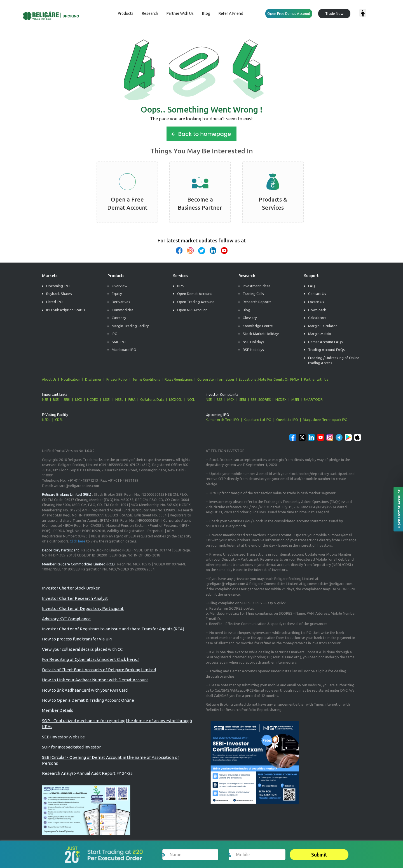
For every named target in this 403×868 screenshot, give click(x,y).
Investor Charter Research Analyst (75, 598)
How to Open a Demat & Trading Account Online (88, 700)
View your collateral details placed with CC (82, 649)
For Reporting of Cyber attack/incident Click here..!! (91, 659)
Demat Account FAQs (325, 342)
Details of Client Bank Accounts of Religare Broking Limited (99, 670)
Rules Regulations (179, 379)
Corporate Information (216, 379)
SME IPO (119, 342)
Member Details (58, 710)
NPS (181, 286)
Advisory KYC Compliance (66, 619)
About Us (49, 379)
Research (150, 13)
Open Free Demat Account (289, 13)
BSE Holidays (253, 350)
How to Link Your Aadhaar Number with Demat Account (95, 680)
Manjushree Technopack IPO (325, 420)
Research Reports (257, 302)
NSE (45, 400)
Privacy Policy (117, 379)
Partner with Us (316, 379)
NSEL (119, 400)
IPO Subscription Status (66, 310)
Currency (119, 318)
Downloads (317, 310)
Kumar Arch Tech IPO (222, 420)
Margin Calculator (323, 326)
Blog (206, 13)
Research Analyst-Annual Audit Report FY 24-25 (87, 773)
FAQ (312, 286)
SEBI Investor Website (63, 737)
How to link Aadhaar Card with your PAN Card (85, 690)
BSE (56, 400)
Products (126, 13)
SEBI (67, 400)
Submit (319, 855)
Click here (78, 541)
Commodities (123, 310)
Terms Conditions (146, 379)
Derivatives (121, 302)
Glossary (250, 318)
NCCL (191, 400)
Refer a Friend (231, 13)
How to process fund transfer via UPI (77, 639)
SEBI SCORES (261, 400)
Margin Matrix (320, 334)
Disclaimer (93, 379)
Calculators (317, 318)
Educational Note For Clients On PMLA (269, 379)
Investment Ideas (256, 286)
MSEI (107, 400)
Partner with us (180, 13)
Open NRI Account (192, 310)
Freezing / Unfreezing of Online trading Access (334, 360)
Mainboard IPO (124, 350)
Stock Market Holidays (261, 334)
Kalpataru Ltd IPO (258, 420)
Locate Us (316, 302)
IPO (115, 334)
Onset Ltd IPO (287, 420)
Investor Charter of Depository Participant (83, 608)
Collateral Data (152, 400)
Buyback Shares (59, 294)
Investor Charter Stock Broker (71, 588)
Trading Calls (253, 294)
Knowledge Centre (258, 326)
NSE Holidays (253, 342)
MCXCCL (175, 400)
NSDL (46, 420)
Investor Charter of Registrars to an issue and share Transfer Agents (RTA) (113, 629)
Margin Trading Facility (130, 326)
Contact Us (317, 294)
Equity (117, 294)
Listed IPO (54, 302)
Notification (71, 379)
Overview (120, 286)
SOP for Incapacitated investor (71, 747)
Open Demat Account (195, 294)
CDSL (59, 420)
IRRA (132, 400)
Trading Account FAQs (326, 350)
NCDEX (93, 400)
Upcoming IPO (58, 286)
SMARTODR (313, 400)
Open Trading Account (196, 302)
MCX (79, 400)
